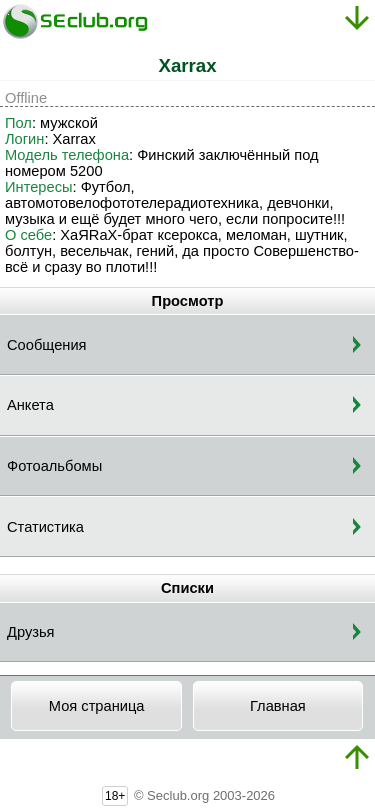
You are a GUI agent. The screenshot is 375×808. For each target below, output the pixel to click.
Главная (278, 706)
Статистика (45, 527)
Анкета (30, 405)
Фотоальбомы (54, 466)
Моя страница (97, 706)
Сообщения (47, 345)
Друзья (31, 632)
